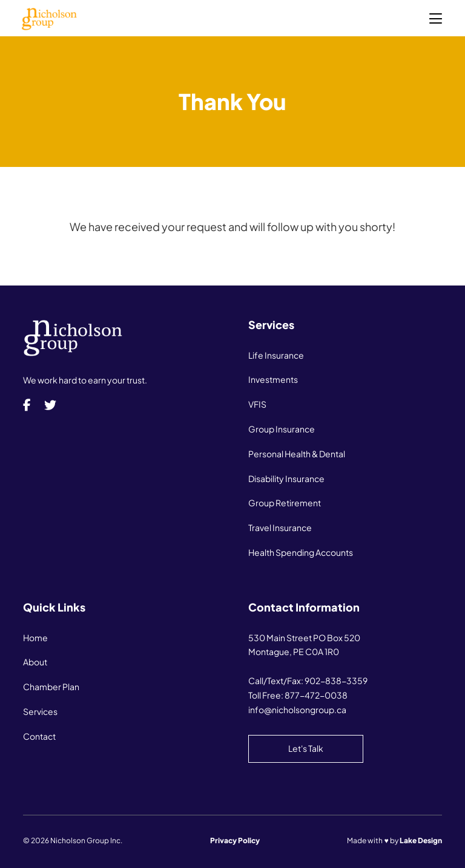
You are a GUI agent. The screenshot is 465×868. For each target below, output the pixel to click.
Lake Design (421, 840)
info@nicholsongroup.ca (297, 710)
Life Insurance (276, 355)
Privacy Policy (235, 840)
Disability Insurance (286, 478)
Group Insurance (282, 429)
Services (40, 711)
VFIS (257, 404)
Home (35, 638)
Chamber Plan (51, 687)
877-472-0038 (316, 695)
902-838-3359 (336, 680)
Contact (39, 736)
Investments (273, 379)
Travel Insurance (280, 527)
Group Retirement (285, 503)
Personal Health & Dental (297, 454)
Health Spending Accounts (301, 552)
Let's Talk (306, 748)
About (35, 662)
